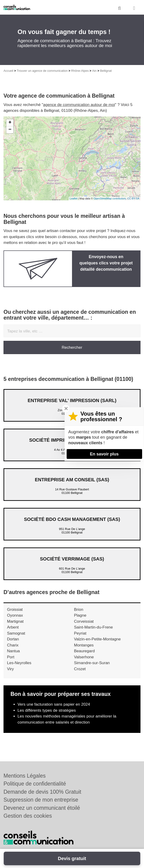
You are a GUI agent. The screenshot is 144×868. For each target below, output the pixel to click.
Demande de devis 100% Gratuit (42, 792)
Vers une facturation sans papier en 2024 (54, 704)
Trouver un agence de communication (42, 71)
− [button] (10, 130)
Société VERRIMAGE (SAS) (72, 559)
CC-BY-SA (133, 198)
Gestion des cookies (28, 816)
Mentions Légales (25, 776)
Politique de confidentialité (35, 784)
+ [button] (10, 123)
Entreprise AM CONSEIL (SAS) (72, 480)
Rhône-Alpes (80, 71)
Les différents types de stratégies (47, 710)
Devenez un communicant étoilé (42, 808)
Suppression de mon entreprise (41, 800)
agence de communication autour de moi (79, 105)
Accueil (8, 71)
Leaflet (74, 198)
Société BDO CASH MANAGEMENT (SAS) (72, 519)
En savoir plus (104, 454)
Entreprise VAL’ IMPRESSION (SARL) (72, 400)
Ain (94, 71)
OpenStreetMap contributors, (110, 198)
